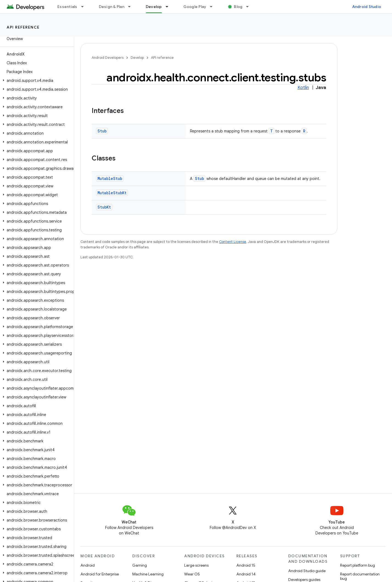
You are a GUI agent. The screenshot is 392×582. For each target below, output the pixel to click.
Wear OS (192, 574)
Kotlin (303, 88)
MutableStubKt (112, 193)
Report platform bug (358, 565)
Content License (233, 242)
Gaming (140, 565)
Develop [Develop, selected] (154, 7)
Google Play (195, 7)
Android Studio (367, 7)
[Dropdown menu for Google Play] (214, 7)
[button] (36, 81)
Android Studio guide (307, 571)
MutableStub (110, 178)
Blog (238, 7)
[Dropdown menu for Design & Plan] (132, 7)
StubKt (104, 207)
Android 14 (246, 574)
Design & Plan (112, 7)
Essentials (67, 7)
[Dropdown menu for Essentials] (85, 7)
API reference (23, 27)
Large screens (196, 565)
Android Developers (108, 58)
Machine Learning (148, 574)
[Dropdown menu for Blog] (250, 7)
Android (88, 565)
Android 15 (246, 565)
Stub (102, 131)
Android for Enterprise (100, 574)
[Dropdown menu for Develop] (169, 7)
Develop (137, 58)
